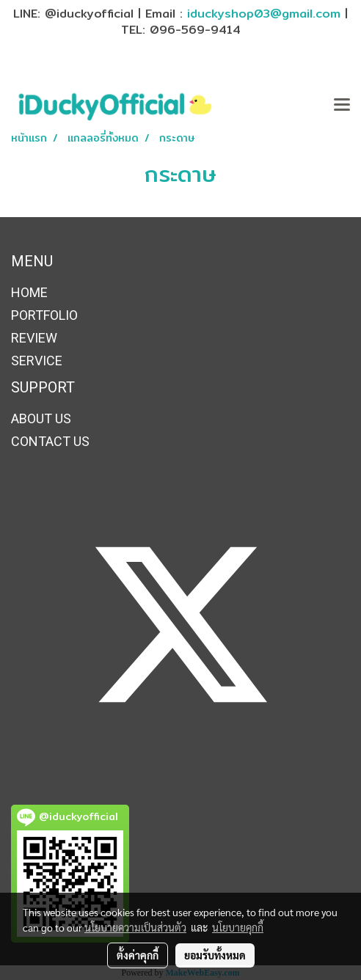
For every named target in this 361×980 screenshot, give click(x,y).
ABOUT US (41, 418)
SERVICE (37, 361)
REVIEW (34, 338)
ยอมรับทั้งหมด (215, 955)
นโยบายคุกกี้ (238, 927)
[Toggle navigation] (342, 106)
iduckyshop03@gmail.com (264, 14)
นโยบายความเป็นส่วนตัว (135, 927)
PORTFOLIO (44, 315)
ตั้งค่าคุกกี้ (138, 955)
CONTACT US (50, 441)
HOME (29, 292)
